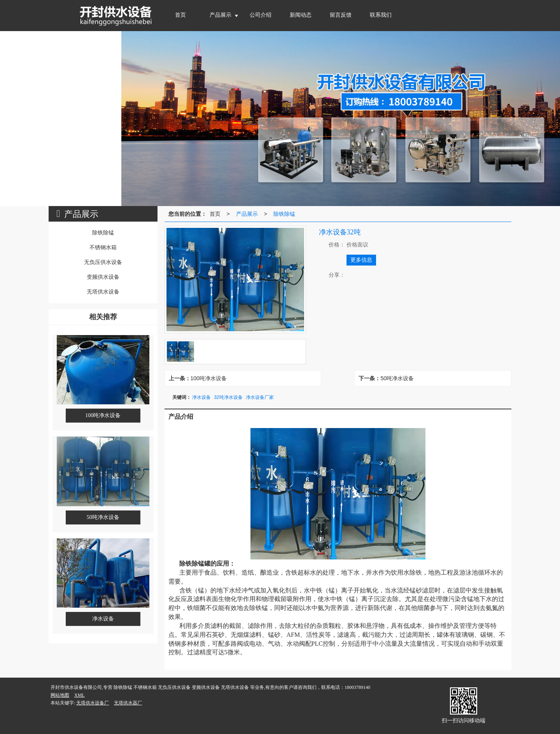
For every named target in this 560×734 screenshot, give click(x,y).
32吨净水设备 (228, 397)
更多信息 (361, 260)
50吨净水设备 (397, 378)
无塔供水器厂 (128, 703)
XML (80, 695)
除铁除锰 (284, 214)
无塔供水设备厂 (93, 703)
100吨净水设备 (209, 378)
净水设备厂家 (260, 397)
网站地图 (60, 695)
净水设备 (201, 397)
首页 (215, 214)
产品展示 (247, 214)
